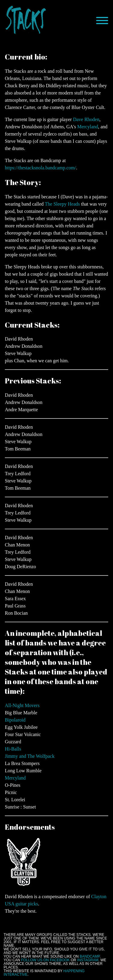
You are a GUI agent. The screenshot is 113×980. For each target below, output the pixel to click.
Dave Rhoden (86, 119)
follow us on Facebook (45, 960)
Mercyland (88, 127)
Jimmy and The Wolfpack (30, 756)
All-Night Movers (22, 705)
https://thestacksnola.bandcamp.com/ (40, 168)
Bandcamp (89, 956)
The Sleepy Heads (62, 204)
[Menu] (102, 21)
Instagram (88, 960)
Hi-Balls (13, 749)
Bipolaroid (15, 720)
